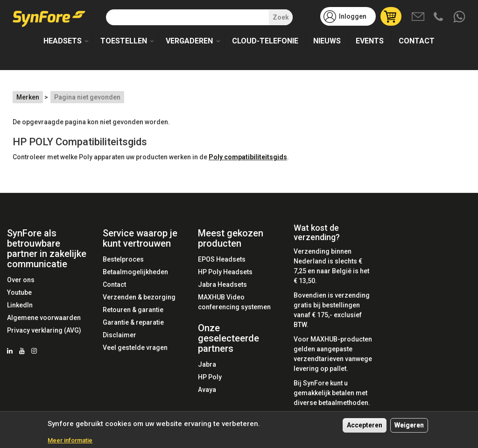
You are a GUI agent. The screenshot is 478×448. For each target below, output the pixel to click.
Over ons (21, 280)
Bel (439, 17)
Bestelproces (123, 259)
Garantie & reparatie (133, 322)
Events (370, 41)
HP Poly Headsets (225, 272)
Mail (419, 17)
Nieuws (327, 41)
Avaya (207, 390)
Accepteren (365, 425)
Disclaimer (119, 335)
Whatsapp (460, 17)
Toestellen (124, 41)
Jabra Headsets (222, 284)
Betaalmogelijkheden (135, 272)
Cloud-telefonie (265, 41)
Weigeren (409, 425)
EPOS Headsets (222, 259)
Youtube (19, 292)
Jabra (207, 364)
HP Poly (210, 377)
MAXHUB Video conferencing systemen (234, 302)
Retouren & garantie (133, 310)
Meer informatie (70, 441)
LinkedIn (20, 305)
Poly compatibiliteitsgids (248, 157)
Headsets (63, 41)
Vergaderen (189, 41)
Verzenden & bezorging (139, 297)
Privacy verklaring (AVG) (44, 330)
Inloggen (353, 16)
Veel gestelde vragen (135, 348)
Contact (417, 41)
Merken (28, 97)
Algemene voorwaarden (44, 318)
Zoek (281, 17)
